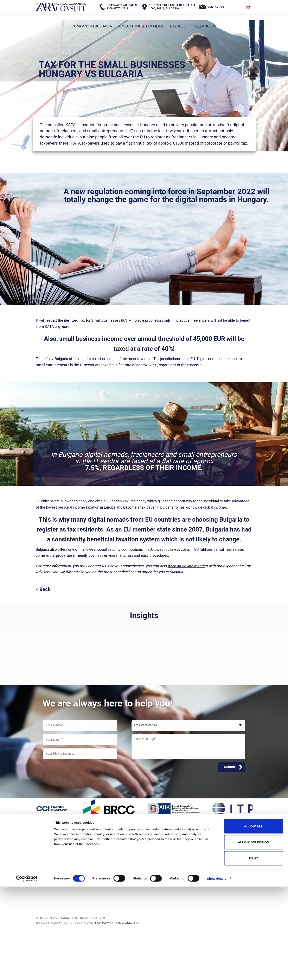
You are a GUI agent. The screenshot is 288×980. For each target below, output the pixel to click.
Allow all (254, 920)
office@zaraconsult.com (229, 858)
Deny (253, 952)
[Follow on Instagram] (56, 869)
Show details (217, 972)
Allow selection (254, 936)
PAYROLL (178, 26)
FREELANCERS (204, 26)
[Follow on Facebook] (42, 869)
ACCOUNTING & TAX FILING (141, 26)
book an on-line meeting (188, 566)
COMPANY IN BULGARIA (92, 26)
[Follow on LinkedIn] (70, 869)
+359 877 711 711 (225, 844)
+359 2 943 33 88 (224, 849)
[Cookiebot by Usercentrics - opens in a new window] (27, 972)
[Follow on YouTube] (84, 869)
